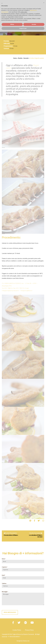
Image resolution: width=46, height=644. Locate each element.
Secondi (26, 58)
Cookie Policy (17, 630)
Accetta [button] (34, 24)
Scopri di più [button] (23, 28)
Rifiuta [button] (12, 24)
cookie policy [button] (24, 12)
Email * (23, 577)
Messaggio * (23, 598)
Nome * (23, 560)
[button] (44, 3)
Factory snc (26, 641)
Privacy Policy (29, 630)
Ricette (20, 58)
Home (15, 58)
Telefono (23, 585)
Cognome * (23, 568)
